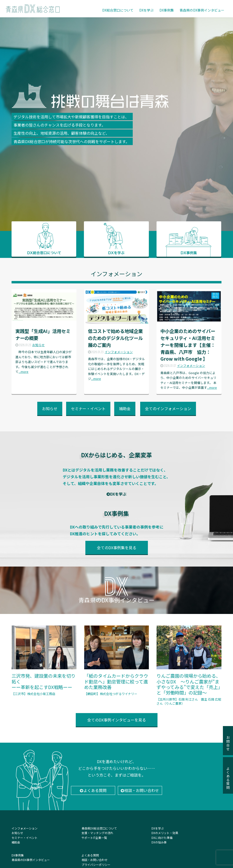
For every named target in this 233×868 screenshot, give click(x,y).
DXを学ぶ (146, 10)
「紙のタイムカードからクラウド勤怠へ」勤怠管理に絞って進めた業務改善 (116, 661)
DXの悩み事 (159, 842)
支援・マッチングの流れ (97, 833)
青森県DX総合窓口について (99, 828)
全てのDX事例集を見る (117, 548)
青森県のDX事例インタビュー (202, 10)
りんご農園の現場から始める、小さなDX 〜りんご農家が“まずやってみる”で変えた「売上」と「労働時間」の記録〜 (189, 666)
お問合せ (228, 741)
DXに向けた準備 (162, 838)
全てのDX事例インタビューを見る (117, 720)
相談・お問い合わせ (142, 790)
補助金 (125, 408)
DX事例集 (167, 10)
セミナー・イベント (88, 408)
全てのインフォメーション (168, 408)
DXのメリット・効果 (165, 833)
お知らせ (50, 408)
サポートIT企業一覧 (94, 838)
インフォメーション (25, 828)
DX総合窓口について (118, 10)
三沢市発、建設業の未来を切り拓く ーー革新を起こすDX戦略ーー (44, 661)
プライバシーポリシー (96, 865)
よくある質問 (95, 790)
